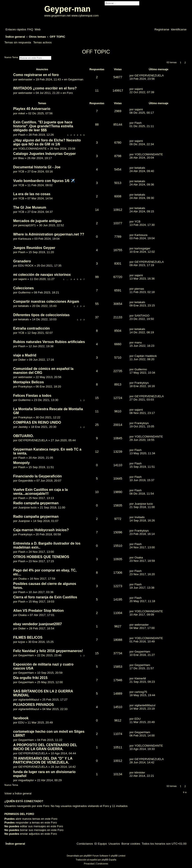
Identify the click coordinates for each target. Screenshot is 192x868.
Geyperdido (26, 481)
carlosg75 (141, 692)
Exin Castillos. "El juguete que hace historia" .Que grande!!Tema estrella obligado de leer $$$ (43, 126)
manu (138, 342)
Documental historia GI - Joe (37, 167)
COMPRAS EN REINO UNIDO (37, 422)
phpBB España (109, 860)
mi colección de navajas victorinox (42, 275)
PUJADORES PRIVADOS (33, 705)
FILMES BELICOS (28, 637)
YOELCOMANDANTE (32, 149)
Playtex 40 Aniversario (32, 109)
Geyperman (76, 79)
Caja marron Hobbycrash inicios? (41, 530)
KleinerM (140, 678)
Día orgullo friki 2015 (30, 678)
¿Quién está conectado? (24, 801)
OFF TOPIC (96, 52)
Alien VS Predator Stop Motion (39, 611)
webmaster (25, 79)
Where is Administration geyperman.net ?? (49, 234)
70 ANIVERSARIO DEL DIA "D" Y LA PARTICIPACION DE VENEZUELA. (43, 760)
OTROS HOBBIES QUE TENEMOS (41, 557)
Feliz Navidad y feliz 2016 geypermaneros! (48, 651)
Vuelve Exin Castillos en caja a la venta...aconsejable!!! (41, 492)
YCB (21, 172)
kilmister (140, 772)
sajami (139, 89)
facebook (21, 718)
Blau (21, 158)
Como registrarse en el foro (36, 75)
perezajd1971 (27, 225)
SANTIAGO (142, 316)
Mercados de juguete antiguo (37, 221)
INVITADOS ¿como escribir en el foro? (45, 88)
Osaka (139, 557)
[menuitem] (30, 29)
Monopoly (21, 463)
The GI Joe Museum (30, 207)
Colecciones (23, 288)
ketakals (140, 168)
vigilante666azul (29, 700)
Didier (22, 360)
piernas (139, 289)
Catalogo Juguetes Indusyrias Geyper (44, 154)
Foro (70, 93)
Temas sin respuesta (18, 42)
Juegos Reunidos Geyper (34, 248)
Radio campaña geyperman (36, 503)
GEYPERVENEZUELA (149, 75)
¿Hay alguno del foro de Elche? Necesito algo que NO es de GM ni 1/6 (47, 142)
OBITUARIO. (23, 436)
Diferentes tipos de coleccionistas (41, 315)
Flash (22, 135)
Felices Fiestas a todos (32, 396)
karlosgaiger (142, 248)
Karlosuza (25, 239)
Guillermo (24, 292)
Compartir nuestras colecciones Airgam (46, 301)
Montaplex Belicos (29, 382)
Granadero (22, 261)
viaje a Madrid (25, 355)
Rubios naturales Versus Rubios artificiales (49, 342)
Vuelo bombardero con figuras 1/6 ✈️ (44, 181)
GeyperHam (26, 655)
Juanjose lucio (28, 507)
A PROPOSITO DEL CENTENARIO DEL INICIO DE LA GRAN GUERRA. (45, 747)
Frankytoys (25, 387)
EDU (21, 722)
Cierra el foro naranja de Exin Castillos (45, 597)
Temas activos (42, 42)
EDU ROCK (26, 266)
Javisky (23, 427)
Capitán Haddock (146, 356)
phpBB (87, 856)
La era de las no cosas (32, 194)
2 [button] (185, 63)
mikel (22, 113)
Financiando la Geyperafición (38, 476)
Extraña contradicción (31, 328)
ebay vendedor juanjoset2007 (38, 624)
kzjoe (22, 642)
